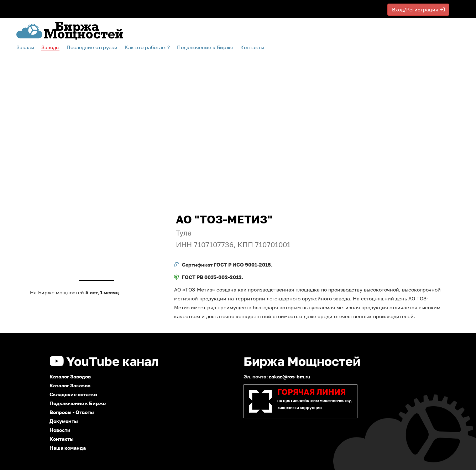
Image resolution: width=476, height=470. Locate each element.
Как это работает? (147, 47)
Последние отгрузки (92, 47)
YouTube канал (104, 361)
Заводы (50, 47)
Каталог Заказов (70, 385)
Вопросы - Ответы (72, 412)
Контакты (252, 47)
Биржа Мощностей (302, 361)
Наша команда (68, 448)
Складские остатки (73, 394)
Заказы (25, 47)
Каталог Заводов (70, 376)
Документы (64, 421)
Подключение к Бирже (78, 403)
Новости (60, 430)
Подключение (205, 47)
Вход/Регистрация (418, 9)
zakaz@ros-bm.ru (289, 376)
